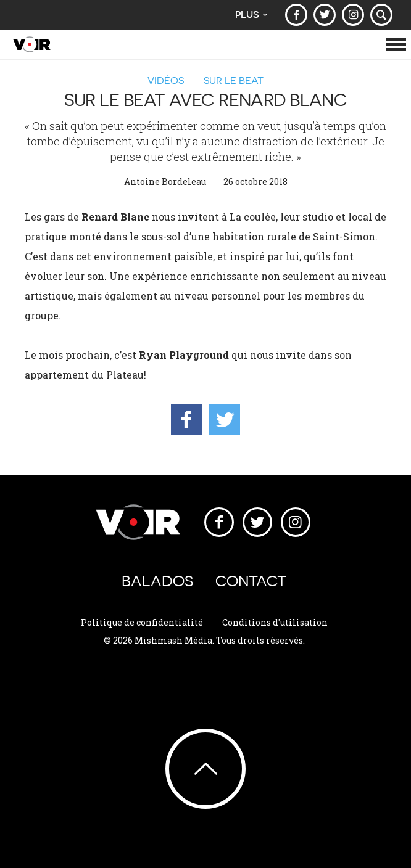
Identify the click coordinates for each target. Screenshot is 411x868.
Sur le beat (234, 80)
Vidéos (166, 80)
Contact (251, 581)
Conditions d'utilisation (275, 622)
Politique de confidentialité (142, 622)
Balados (157, 581)
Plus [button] (251, 14)
